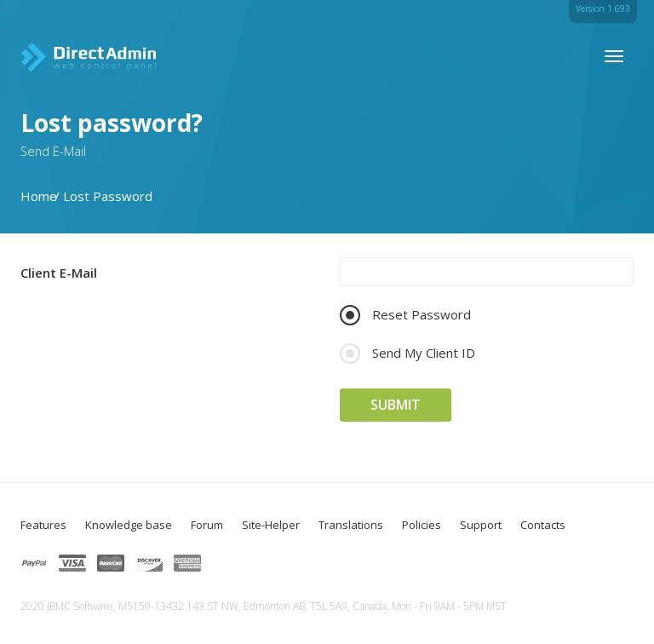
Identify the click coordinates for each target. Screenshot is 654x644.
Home (39, 196)
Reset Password (405, 315)
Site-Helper (271, 525)
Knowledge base (129, 525)
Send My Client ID (407, 353)
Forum (207, 525)
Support (481, 525)
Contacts (543, 525)
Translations (351, 525)
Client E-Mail (59, 273)
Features (43, 525)
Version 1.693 (603, 9)
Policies (422, 525)
